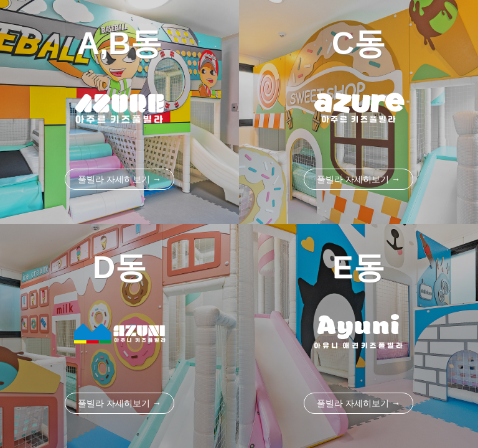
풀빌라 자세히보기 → (119, 179)
